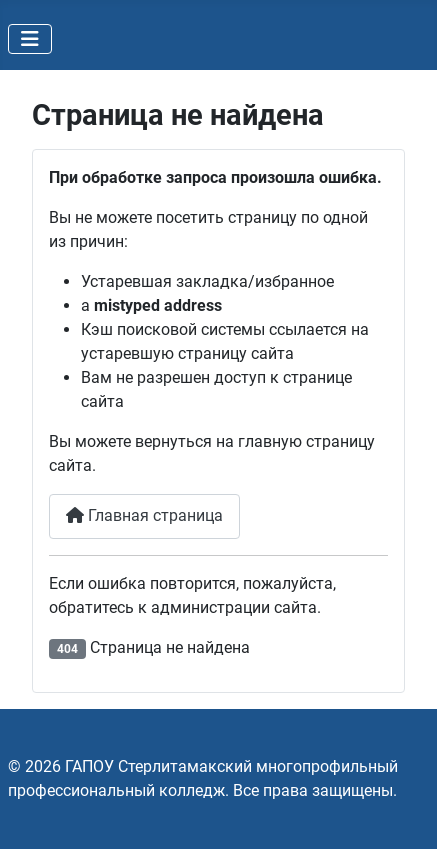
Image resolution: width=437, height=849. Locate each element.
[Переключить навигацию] (30, 39)
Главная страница (144, 515)
